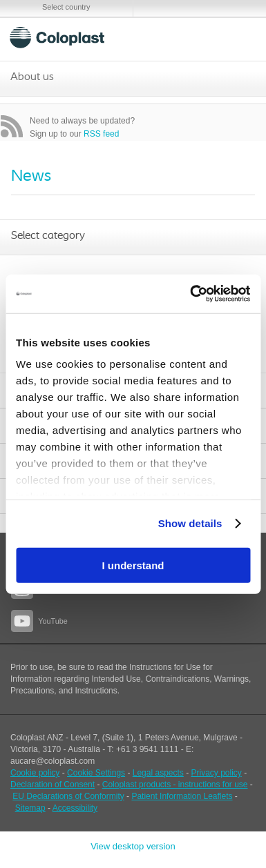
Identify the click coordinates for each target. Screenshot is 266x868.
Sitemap (30, 808)
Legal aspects (158, 773)
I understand (133, 565)
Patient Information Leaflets (182, 796)
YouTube (53, 621)
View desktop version (133, 846)
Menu (237, 37)
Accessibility (75, 808)
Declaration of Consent (53, 785)
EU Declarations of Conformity (68, 796)
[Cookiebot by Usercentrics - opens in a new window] (191, 294)
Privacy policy (217, 773)
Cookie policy (35, 773)
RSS (12, 126)
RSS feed (101, 134)
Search (204, 37)
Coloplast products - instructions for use (175, 785)
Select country (66, 7)
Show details (190, 523)
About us (32, 77)
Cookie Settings (96, 773)
